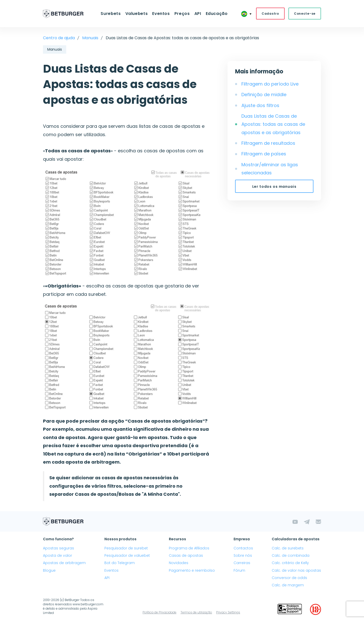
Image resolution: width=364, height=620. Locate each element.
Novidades (179, 563)
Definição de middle (264, 95)
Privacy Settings (228, 612)
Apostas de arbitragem (64, 563)
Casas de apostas (186, 555)
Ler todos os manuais (274, 187)
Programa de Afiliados (189, 548)
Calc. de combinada (291, 555)
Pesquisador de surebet (126, 548)
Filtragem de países (264, 154)
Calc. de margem (288, 585)
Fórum (239, 570)
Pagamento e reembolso (192, 570)
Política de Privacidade (160, 612)
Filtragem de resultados (268, 143)
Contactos (243, 548)
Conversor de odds (289, 578)
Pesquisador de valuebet (127, 555)
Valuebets (137, 14)
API (198, 14)
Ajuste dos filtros (260, 105)
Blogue (49, 570)
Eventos (161, 14)
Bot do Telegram (120, 563)
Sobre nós (243, 555)
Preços (182, 14)
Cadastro (270, 14)
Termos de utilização (196, 612)
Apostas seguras (59, 548)
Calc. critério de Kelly (290, 563)
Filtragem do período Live (270, 84)
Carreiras (242, 563)
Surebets (111, 14)
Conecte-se (305, 14)
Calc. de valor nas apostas (296, 570)
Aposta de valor (58, 555)
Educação (217, 14)
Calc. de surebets (288, 548)
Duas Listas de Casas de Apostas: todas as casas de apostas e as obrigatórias (273, 124)
